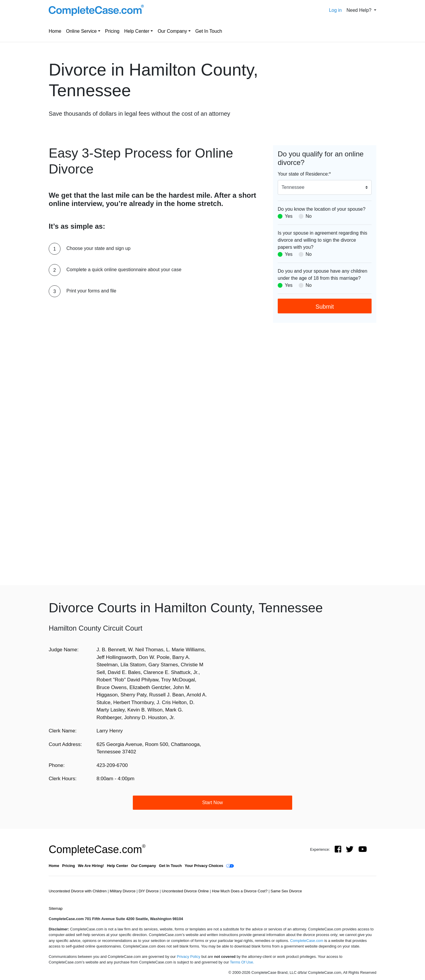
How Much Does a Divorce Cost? (240, 891)
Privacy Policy (189, 957)
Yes (289, 216)
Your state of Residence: (304, 174)
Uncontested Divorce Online (186, 891)
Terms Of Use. (242, 962)
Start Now (212, 803)
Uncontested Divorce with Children (78, 891)
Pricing (112, 31)
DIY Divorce (149, 891)
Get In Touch (209, 31)
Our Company (172, 31)
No (309, 216)
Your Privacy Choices (204, 866)
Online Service (81, 31)
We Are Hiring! (91, 866)
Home (55, 31)
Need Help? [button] (360, 10)
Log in (335, 10)
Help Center (137, 31)
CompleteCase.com (97, 849)
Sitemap (56, 908)
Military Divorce (123, 891)
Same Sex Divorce (286, 891)
